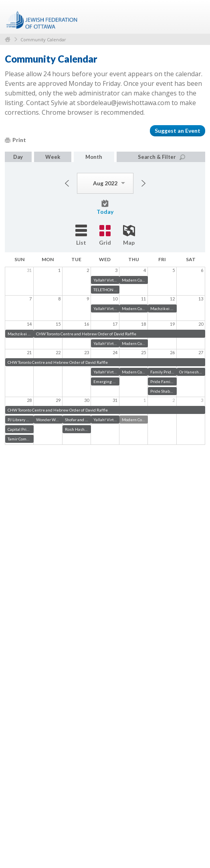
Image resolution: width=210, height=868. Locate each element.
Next (143, 183)
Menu (196, 17)
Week (53, 157)
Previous (67, 183)
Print (15, 140)
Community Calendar (43, 40)
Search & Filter (162, 157)
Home (8, 40)
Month (94, 157)
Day (18, 157)
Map (129, 235)
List (81, 235)
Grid (105, 235)
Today (105, 207)
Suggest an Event (178, 131)
